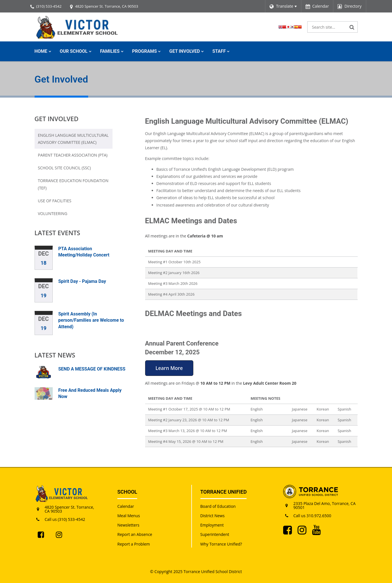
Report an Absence (135, 534)
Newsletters (128, 525)
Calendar (126, 506)
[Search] (352, 27)
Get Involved (57, 119)
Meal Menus (129, 516)
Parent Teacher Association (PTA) (73, 155)
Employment (212, 525)
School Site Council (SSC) (64, 168)
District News (213, 516)
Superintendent (215, 534)
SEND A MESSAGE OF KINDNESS (92, 369)
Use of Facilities (55, 201)
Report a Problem (134, 544)
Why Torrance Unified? (221, 544)
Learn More (169, 368)
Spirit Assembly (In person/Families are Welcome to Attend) (91, 320)
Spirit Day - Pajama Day (82, 281)
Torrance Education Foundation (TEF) (73, 186)
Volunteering (53, 213)
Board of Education (218, 506)
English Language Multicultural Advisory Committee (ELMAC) (73, 139)
